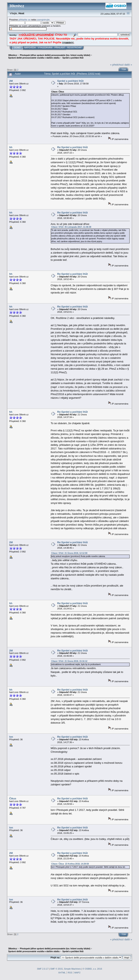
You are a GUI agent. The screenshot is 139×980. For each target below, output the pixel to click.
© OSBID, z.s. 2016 (92, 969)
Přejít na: (55, 958)
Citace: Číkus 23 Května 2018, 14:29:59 (70, 864)
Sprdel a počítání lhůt (70, 81)
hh (11, 147)
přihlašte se (24, 20)
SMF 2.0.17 (43, 969)
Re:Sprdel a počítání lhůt (73, 147)
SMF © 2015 (56, 969)
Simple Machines (72, 969)
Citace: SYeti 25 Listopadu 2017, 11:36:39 (71, 227)
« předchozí (117, 65)
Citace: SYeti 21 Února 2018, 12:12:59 (69, 553)
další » (128, 65)
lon (11, 737)
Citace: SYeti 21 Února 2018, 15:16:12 (69, 661)
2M (11, 81)
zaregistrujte (43, 20)
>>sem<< (68, 42)
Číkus (13, 798)
